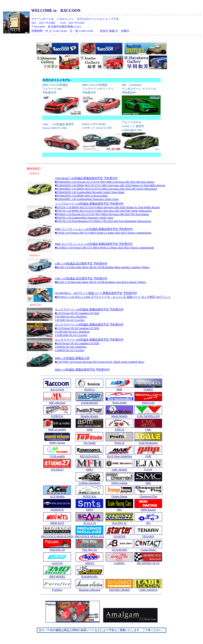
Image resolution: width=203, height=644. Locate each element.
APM (89, 429)
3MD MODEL (57, 576)
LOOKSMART (89, 403)
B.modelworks (89, 576)
